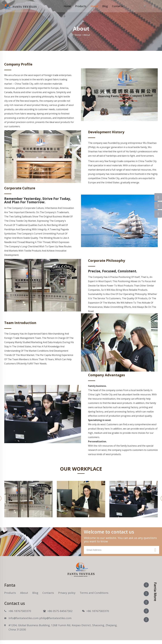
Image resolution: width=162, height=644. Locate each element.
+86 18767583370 (20, 611)
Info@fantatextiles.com (24, 618)
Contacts (118, 6)
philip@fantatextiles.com (55, 618)
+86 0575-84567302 (60, 611)
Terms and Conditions (94, 593)
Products (81, 6)
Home (67, 6)
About (94, 6)
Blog (105, 6)
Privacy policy (67, 593)
